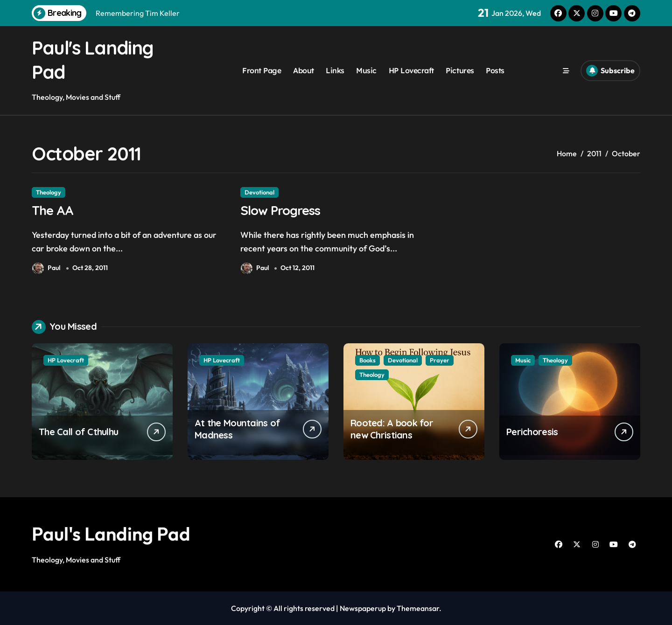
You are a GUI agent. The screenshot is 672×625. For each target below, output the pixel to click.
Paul (46, 268)
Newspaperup (363, 608)
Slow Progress (280, 210)
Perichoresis (532, 432)
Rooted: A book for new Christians (392, 429)
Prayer (440, 360)
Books (367, 360)
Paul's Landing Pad (111, 534)
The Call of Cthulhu (78, 432)
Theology (49, 192)
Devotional (259, 192)
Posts (495, 70)
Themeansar (418, 608)
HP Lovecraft (411, 70)
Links (335, 70)
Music (366, 70)
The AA (52, 210)
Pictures (460, 70)
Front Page (262, 70)
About (304, 70)
